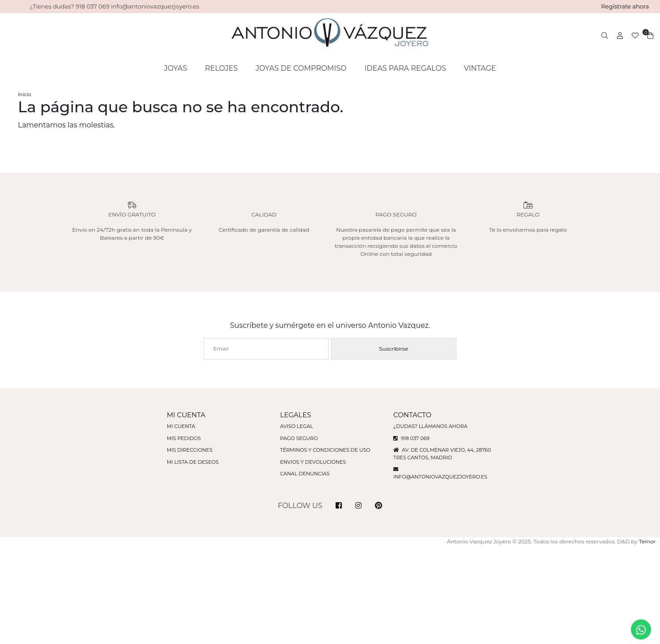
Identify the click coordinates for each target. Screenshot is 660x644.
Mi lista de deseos (193, 462)
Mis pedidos (184, 438)
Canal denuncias (305, 474)
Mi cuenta (181, 426)
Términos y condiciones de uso (325, 450)
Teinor (647, 541)
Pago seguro (299, 438)
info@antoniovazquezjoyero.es (440, 477)
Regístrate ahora (625, 6)
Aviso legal (297, 426)
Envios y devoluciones (313, 462)
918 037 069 (411, 438)
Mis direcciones (190, 450)
